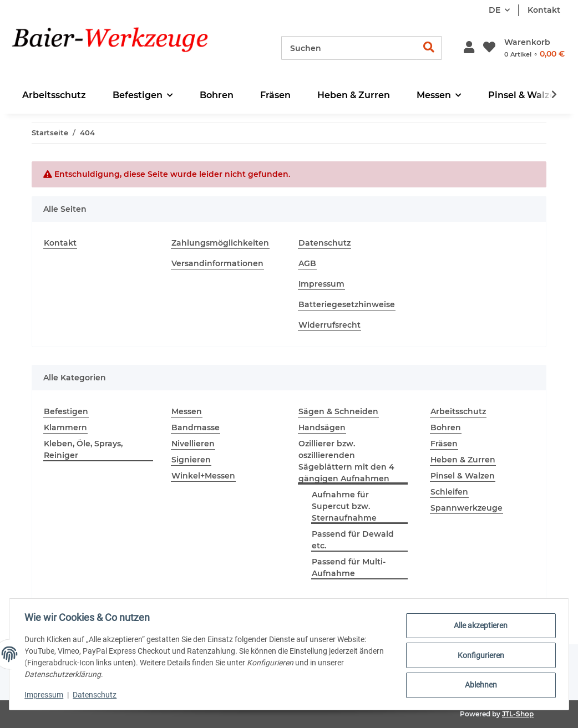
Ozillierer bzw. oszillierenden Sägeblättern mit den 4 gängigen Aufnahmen (346, 461)
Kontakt (544, 10)
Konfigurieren (478, 655)
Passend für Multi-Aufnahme (349, 567)
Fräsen (444, 444)
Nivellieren (193, 444)
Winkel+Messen (203, 476)
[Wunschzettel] (489, 48)
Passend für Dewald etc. (353, 540)
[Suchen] (349, 48)
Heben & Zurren (463, 460)
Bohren (446, 427)
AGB (307, 263)
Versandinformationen (217, 263)
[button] (469, 48)
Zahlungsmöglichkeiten (220, 243)
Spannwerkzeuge (467, 508)
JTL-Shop (518, 714)
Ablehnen (478, 684)
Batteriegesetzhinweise (347, 304)
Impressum (321, 284)
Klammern (65, 427)
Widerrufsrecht (329, 325)
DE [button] (495, 10)
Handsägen (322, 427)
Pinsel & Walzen (463, 476)
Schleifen (449, 492)
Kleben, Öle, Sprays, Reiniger (83, 449)
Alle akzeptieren (478, 627)
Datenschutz (325, 243)
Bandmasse (196, 427)
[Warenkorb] (534, 48)
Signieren (191, 460)
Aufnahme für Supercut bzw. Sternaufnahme (344, 506)
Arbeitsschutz (458, 411)
